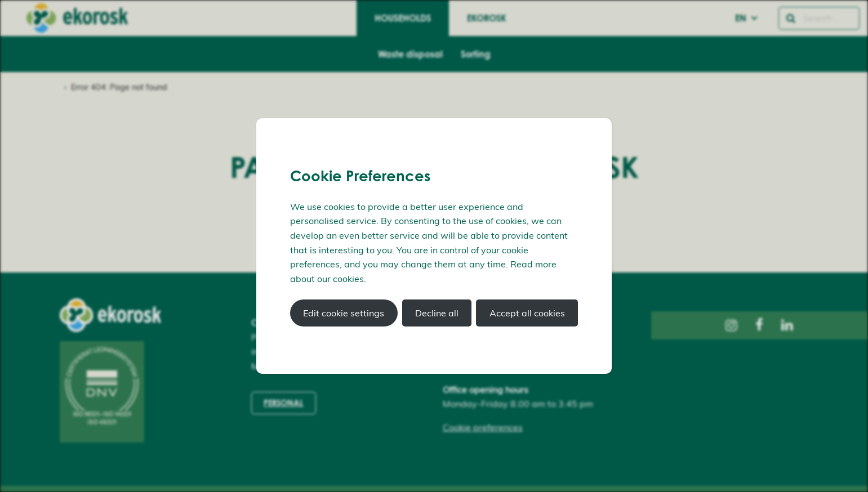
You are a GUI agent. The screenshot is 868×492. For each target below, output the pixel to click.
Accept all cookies (527, 313)
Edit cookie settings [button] (344, 313)
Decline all (437, 313)
